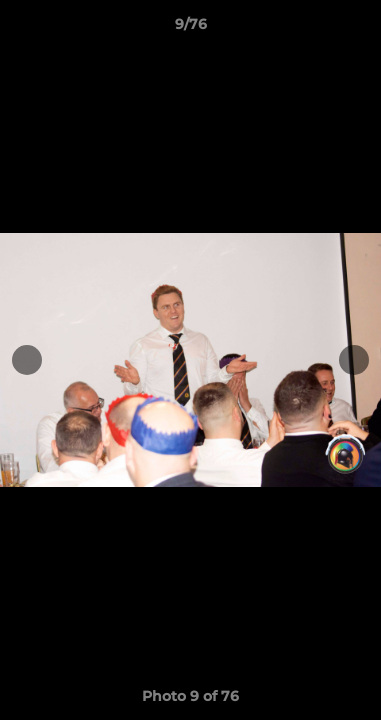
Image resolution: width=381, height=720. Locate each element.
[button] (357, 29)
